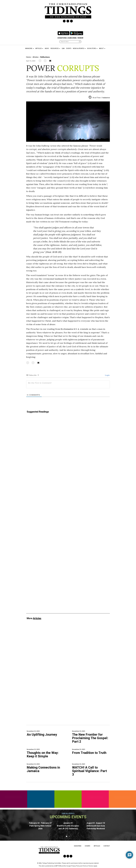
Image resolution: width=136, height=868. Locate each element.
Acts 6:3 (53, 163)
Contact (107, 846)
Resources (55, 48)
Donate (88, 846)
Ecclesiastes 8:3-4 (70, 329)
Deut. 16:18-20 (53, 252)
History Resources (122, 797)
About (102, 48)
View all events (68, 813)
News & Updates (79, 48)
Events (69, 48)
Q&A (63, 48)
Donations (62, 38)
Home (28, 57)
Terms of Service (88, 866)
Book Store (92, 48)
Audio (47, 48)
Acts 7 (104, 184)
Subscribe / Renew (75, 38)
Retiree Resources (95, 797)
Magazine (29, 48)
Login (107, 375)
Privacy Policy (76, 866)
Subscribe (78, 846)
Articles (39, 48)
